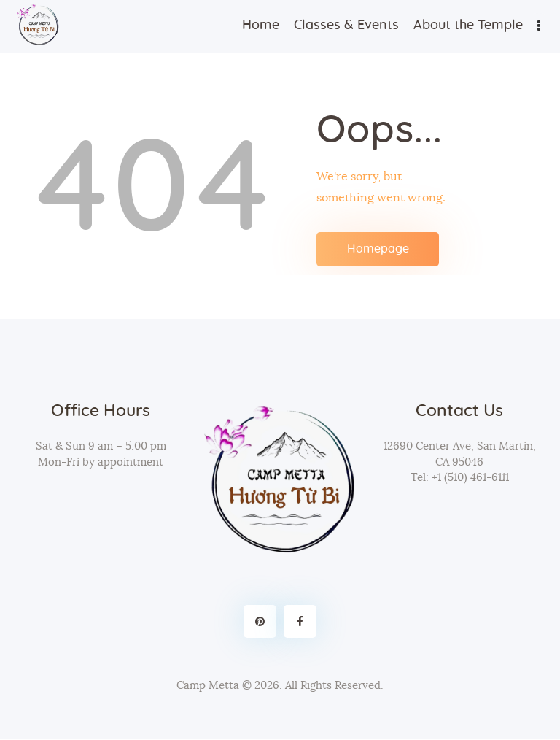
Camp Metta (208, 686)
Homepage (378, 249)
